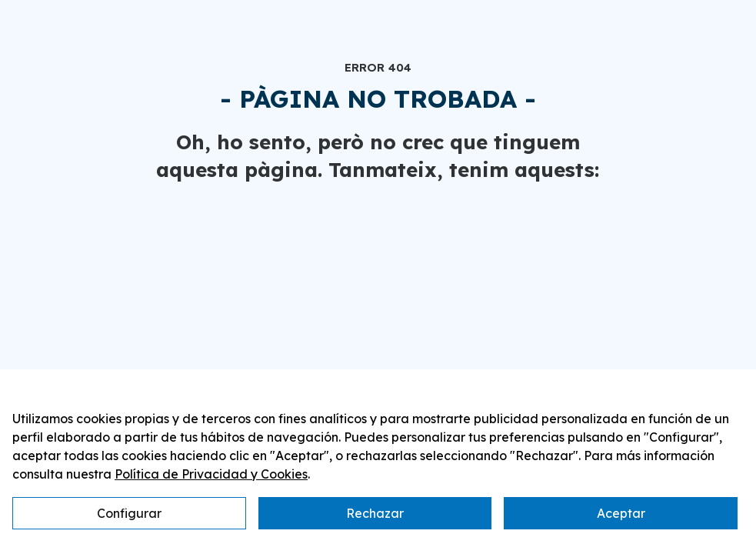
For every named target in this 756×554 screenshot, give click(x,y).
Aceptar (621, 513)
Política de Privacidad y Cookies (211, 474)
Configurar (129, 513)
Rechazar (375, 513)
